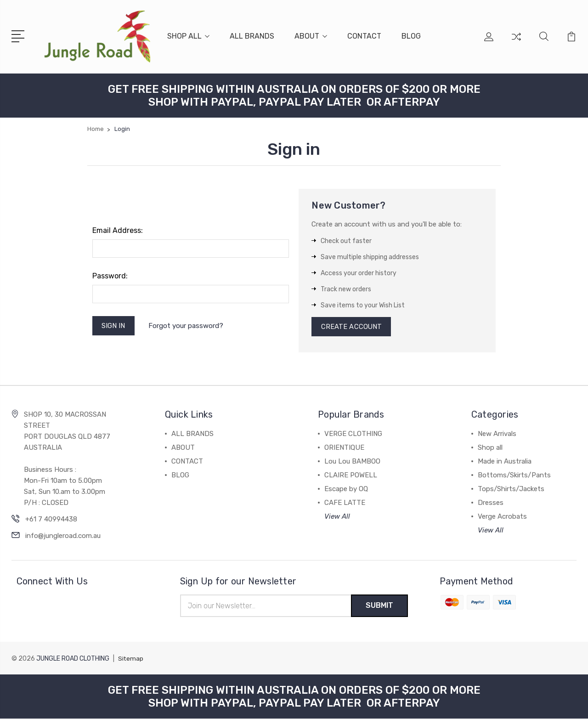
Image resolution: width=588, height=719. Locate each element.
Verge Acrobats (502, 517)
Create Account (352, 327)
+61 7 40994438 (51, 520)
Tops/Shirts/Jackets (511, 489)
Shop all (490, 448)
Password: (110, 275)
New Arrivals (497, 434)
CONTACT (364, 36)
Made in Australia (505, 462)
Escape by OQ (346, 489)
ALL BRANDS (252, 36)
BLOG (411, 36)
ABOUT (311, 36)
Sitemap (131, 659)
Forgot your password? (187, 326)
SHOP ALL (188, 36)
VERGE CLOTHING (353, 434)
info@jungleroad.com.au (63, 536)
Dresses (491, 503)
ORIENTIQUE (344, 448)
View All (337, 517)
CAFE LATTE (345, 503)
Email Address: (118, 230)
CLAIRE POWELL (351, 476)
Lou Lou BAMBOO (352, 462)
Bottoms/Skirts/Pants (514, 476)
